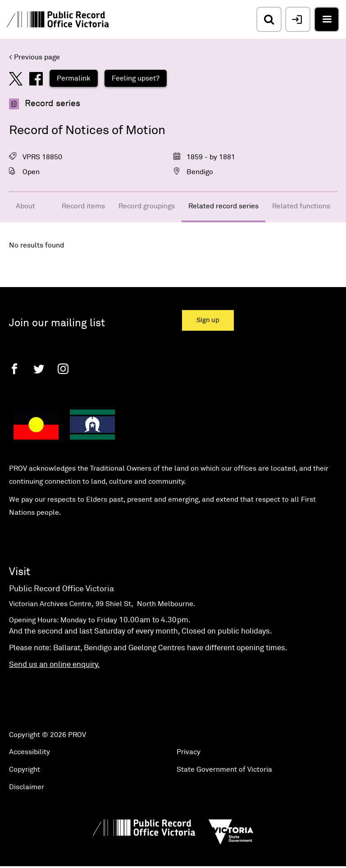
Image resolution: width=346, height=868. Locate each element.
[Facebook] (14, 369)
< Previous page (34, 57)
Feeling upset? (136, 78)
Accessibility (30, 752)
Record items (83, 206)
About (25, 206)
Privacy (189, 752)
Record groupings (147, 206)
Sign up (208, 320)
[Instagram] (63, 369)
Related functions (301, 206)
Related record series (223, 206)
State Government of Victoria (224, 769)
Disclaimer (27, 787)
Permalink (74, 78)
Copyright (25, 769)
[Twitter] (39, 369)
